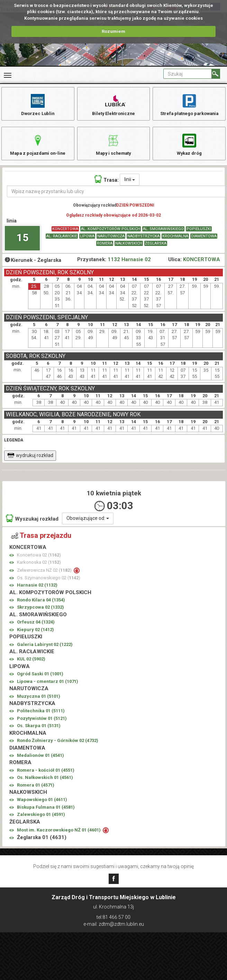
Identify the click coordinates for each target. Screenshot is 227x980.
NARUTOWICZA (111, 243)
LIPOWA (87, 243)
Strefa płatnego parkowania (189, 104)
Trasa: (107, 186)
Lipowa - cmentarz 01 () (48, 688)
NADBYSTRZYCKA (143, 243)
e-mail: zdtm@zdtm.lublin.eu (114, 924)
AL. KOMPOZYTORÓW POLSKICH (111, 236)
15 (22, 244)
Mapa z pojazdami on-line (38, 148)
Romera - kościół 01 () (46, 777)
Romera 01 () (36, 792)
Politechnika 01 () (41, 718)
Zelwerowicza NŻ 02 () (45, 577)
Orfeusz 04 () (36, 629)
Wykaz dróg (189, 148)
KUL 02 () (31, 666)
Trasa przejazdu (41, 542)
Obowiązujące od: (88, 525)
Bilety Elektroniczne (113, 104)
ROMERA (105, 250)
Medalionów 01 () (40, 762)
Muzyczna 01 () (39, 703)
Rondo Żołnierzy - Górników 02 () (58, 747)
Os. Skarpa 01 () (39, 732)
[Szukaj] (216, 74)
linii (130, 186)
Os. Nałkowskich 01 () (45, 784)
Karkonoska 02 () (39, 569)
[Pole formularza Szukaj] (188, 74)
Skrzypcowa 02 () (40, 614)
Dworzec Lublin (38, 104)
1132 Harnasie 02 (129, 266)
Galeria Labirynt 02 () (45, 651)
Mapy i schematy (113, 148)
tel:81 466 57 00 (113, 917)
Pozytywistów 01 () (42, 725)
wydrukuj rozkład (30, 462)
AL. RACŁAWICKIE (62, 243)
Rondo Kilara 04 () (41, 607)
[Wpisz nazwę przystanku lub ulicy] (116, 198)
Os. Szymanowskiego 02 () (49, 585)
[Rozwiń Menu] (8, 75)
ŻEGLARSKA (156, 250)
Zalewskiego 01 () (41, 821)
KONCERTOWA (65, 236)
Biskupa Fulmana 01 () (46, 814)
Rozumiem (113, 31)
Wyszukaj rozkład (32, 525)
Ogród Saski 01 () (40, 681)
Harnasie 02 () (37, 592)
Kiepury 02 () (35, 636)
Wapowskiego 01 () (42, 807)
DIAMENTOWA (204, 243)
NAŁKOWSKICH (129, 250)
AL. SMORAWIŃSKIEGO (163, 236)
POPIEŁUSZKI (199, 236)
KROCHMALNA (175, 243)
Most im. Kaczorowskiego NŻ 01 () (59, 837)
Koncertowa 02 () (39, 562)
